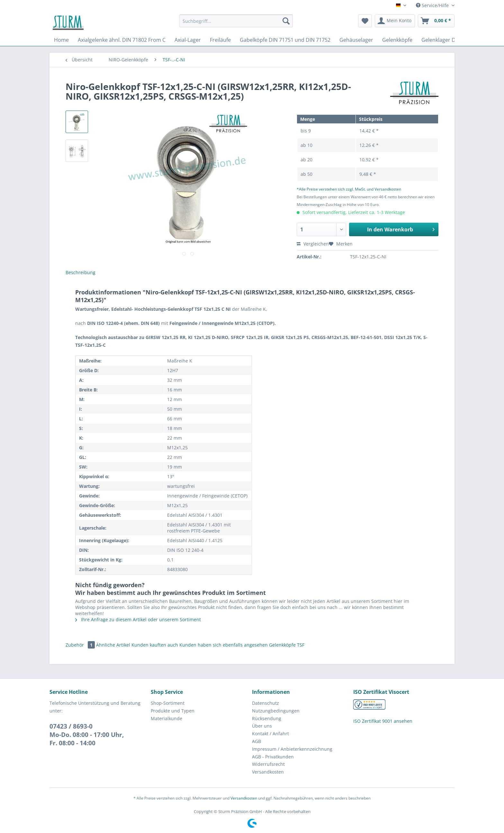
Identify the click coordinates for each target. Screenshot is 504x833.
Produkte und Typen (173, 711)
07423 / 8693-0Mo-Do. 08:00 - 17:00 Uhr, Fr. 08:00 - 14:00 (87, 735)
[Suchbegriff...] (236, 21)
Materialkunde (166, 718)
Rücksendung (267, 718)
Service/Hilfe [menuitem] (433, 5)
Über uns (262, 726)
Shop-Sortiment (168, 703)
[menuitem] (236, 24)
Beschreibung (81, 272)
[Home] (61, 40)
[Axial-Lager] (188, 40)
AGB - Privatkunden (273, 757)
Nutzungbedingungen (276, 711)
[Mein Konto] (395, 21)
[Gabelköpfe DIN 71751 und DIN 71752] (285, 40)
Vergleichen (313, 244)
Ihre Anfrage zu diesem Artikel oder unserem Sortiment (138, 619)
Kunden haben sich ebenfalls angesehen (224, 645)
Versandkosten (268, 772)
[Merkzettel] (365, 21)
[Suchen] (286, 21)
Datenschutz (265, 703)
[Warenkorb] (436, 21)
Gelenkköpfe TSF (287, 645)
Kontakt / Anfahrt (270, 734)
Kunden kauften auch (155, 645)
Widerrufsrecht (268, 764)
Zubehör (81, 645)
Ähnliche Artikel (113, 645)
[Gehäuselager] (356, 40)
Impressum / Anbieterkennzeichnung (292, 749)
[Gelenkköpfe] (397, 40)
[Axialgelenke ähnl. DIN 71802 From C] (122, 40)
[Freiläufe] (220, 40)
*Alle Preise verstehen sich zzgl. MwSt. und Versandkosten (349, 189)
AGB (256, 741)
